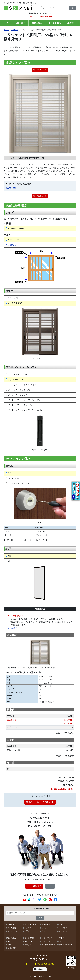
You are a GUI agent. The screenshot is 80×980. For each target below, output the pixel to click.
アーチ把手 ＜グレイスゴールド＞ (22, 385)
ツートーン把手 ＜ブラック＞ (20, 405)
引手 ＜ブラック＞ (16, 380)
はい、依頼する (34, 886)
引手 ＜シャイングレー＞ (18, 374)
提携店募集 (12, 948)
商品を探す (20, 23)
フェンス (62, 925)
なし (10, 473)
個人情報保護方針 (49, 945)
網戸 (10, 561)
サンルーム (46, 928)
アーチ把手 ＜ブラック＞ (18, 395)
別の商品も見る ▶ (40, 70)
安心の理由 (37, 23)
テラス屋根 (12, 928)
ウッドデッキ (12, 931)
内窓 (44, 931)
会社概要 (11, 945)
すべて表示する (14, 628)
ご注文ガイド (47, 938)
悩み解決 (62, 941)
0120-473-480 (40, 16)
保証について (30, 941)
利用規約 (28, 945)
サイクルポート (30, 925)
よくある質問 (55, 23)
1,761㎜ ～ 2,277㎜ (16, 240)
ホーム (6, 30)
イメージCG (46, 941)
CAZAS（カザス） (16, 478)
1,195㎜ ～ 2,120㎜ (16, 228)
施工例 (70, 23)
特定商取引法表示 (66, 945)
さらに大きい (11, 245)
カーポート (12, 925)
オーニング (63, 928)
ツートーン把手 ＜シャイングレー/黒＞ (24, 400)
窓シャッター (64, 931)
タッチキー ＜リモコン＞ (18, 483)
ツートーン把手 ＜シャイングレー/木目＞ (25, 410)
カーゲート (46, 925)
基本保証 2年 (11, 188)
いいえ (50, 886)
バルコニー (29, 928)
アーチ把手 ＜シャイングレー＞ (21, 390)
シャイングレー (14, 298)
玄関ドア (15, 30)
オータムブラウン (15, 303)
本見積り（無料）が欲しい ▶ (40, 802)
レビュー (11, 941)
